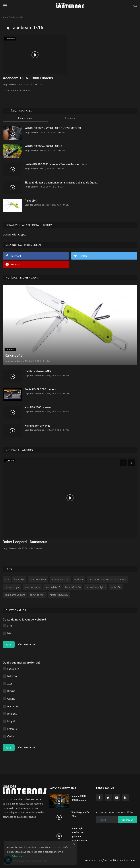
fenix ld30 (19, 579)
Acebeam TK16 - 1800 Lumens (28, 78)
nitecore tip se (32, 587)
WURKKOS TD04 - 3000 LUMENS (43, 146)
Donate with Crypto (14, 234)
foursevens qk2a (60, 579)
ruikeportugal (12, 587)
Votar (9, 644)
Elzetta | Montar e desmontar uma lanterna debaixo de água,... (62, 183)
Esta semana (25, 118)
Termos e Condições (96, 860)
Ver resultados (27, 644)
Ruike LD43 (31, 201)
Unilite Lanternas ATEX (38, 371)
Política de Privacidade (122, 860)
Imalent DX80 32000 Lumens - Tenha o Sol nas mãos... (57, 164)
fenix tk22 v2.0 (73, 587)
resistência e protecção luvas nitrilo (108, 579)
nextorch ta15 (52, 587)
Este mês (70, 118)
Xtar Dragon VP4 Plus (38, 426)
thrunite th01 (37, 595)
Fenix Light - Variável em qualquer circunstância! (79, 835)
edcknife (79, 579)
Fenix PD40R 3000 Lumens (40, 389)
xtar (7, 579)
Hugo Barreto (10, 84)
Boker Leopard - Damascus (25, 542)
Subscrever (128, 820)
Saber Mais (18, 856)
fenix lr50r (116, 587)
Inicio (5, 17)
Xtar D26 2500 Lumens (38, 407)
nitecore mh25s (38, 579)
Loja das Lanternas (34, 205)
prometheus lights (96, 587)
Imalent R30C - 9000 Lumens (79, 798)
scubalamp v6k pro (15, 595)
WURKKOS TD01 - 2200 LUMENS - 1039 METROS (53, 128)
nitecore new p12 (59, 595)
